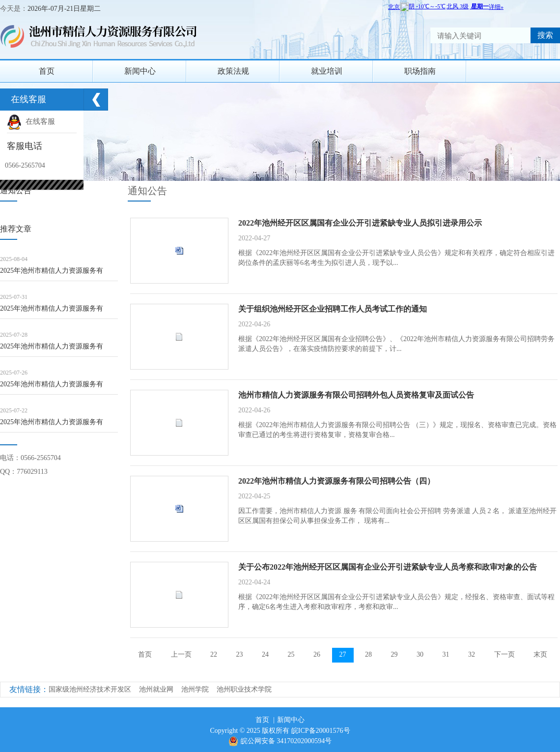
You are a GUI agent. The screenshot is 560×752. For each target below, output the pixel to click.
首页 (47, 71)
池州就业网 (156, 689)
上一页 (181, 654)
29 (394, 654)
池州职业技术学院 (244, 689)
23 (240, 654)
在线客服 (31, 121)
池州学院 (195, 689)
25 (291, 654)
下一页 (504, 654)
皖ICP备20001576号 (321, 731)
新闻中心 (140, 71)
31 (446, 654)
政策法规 (233, 71)
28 (368, 654)
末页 (540, 654)
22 (214, 654)
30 (420, 654)
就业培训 (327, 71)
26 (317, 654)
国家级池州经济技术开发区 (90, 689)
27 (343, 654)
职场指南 (420, 71)
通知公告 (147, 191)
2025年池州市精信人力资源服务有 (52, 271)
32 (472, 654)
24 (265, 654)
